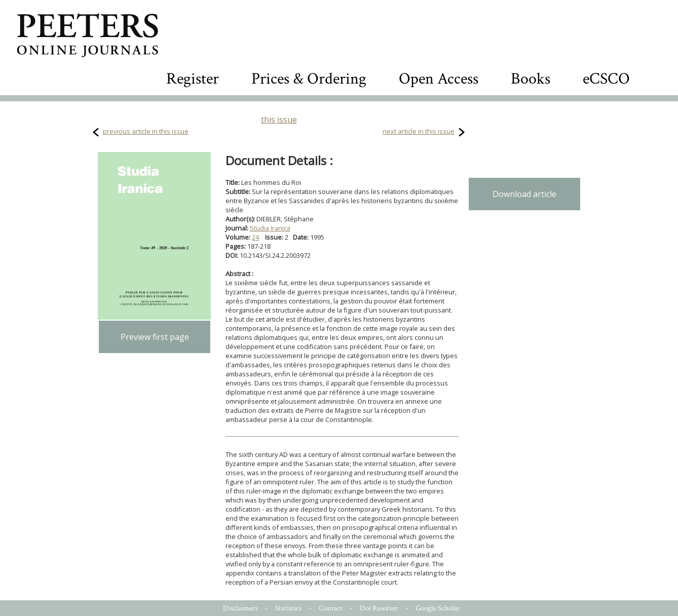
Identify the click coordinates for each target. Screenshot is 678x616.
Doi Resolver (379, 608)
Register (193, 79)
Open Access (439, 79)
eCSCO (606, 79)
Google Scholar (438, 608)
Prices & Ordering (309, 79)
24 (255, 237)
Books (531, 79)
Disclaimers (240, 608)
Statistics (288, 608)
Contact (331, 608)
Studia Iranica (270, 228)
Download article (524, 194)
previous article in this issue (146, 131)
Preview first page (155, 337)
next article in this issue (419, 131)
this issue (279, 120)
